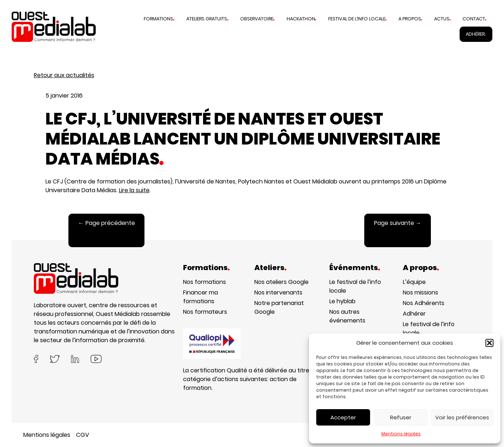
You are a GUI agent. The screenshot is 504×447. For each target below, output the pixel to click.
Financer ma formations (201, 297)
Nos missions (420, 292)
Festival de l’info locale (357, 19)
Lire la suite (134, 190)
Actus (442, 19)
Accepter (343, 417)
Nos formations (205, 282)
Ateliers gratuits (207, 19)
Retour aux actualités (64, 75)
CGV (83, 435)
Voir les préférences (462, 417)
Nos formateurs (205, 312)
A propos (410, 19)
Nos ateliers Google (281, 282)
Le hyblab (342, 301)
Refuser (401, 417)
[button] (489, 343)
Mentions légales (401, 434)
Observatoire (257, 19)
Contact (474, 19)
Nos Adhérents (424, 303)
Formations (158, 19)
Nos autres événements (347, 316)
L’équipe (414, 282)
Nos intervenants (278, 292)
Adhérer (475, 34)
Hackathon (301, 19)
